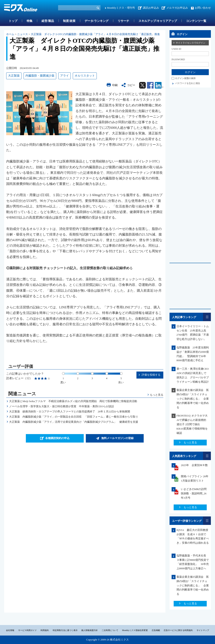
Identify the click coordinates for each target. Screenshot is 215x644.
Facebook (150, 85)
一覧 (207, 317)
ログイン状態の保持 (185, 78)
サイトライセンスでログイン (191, 43)
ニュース (23, 34)
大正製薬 (14, 76)
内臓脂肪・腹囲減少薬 (40, 76)
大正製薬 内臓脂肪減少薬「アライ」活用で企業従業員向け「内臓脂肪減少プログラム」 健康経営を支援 (74, 422)
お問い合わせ (203, 8)
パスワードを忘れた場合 (188, 83)
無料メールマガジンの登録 (117, 438)
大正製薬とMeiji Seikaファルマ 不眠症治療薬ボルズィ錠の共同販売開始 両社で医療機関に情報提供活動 (73, 401)
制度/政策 (69, 21)
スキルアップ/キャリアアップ (158, 21)
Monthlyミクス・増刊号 (121, 8)
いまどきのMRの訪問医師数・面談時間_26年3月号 (194, 493)
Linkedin (159, 85)
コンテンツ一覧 (196, 21)
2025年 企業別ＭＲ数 (194, 465)
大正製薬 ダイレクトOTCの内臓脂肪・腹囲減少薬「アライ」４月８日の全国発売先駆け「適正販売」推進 (95, 34)
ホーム (10, 34)
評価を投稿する (151, 375)
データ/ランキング (97, 21)
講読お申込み (151, 8)
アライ (64, 76)
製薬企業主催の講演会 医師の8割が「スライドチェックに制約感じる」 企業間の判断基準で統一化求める (193, 399)
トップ (13, 21)
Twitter (142, 85)
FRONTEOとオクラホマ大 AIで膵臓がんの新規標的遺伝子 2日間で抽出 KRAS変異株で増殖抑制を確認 (193, 424)
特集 (30, 21)
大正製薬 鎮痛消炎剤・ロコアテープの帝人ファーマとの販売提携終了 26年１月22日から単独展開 (70, 411)
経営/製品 (48, 21)
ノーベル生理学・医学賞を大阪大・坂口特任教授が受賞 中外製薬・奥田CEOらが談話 (62, 406)
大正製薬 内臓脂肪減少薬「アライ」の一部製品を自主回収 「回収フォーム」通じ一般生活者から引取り (74, 417)
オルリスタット (85, 76)
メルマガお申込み (177, 8)
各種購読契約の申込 (57, 438)
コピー (131, 85)
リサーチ (123, 21)
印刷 (115, 85)
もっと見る (157, 395)
